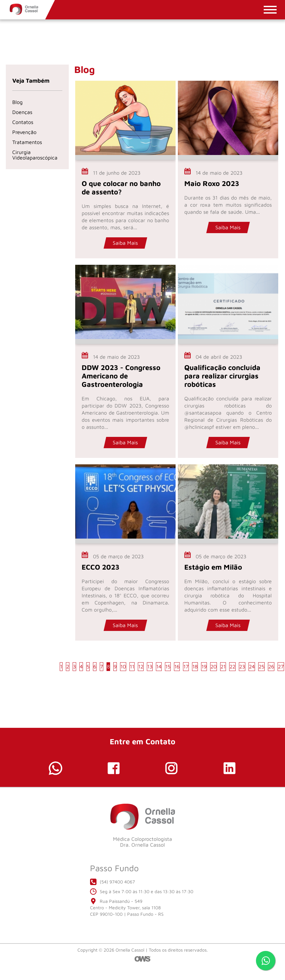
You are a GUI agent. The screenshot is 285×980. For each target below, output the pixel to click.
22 (232, 666)
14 (159, 666)
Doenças (22, 112)
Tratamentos (27, 142)
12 (141, 666)
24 (252, 666)
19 (204, 666)
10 (123, 666)
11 (132, 666)
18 (195, 666)
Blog (17, 102)
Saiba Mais (125, 243)
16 (177, 666)
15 (168, 666)
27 (281, 666)
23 (242, 666)
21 (223, 666)
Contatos (23, 122)
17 (186, 666)
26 (271, 666)
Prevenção (24, 132)
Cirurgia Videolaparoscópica (35, 155)
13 (150, 666)
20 (214, 666)
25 (261, 666)
